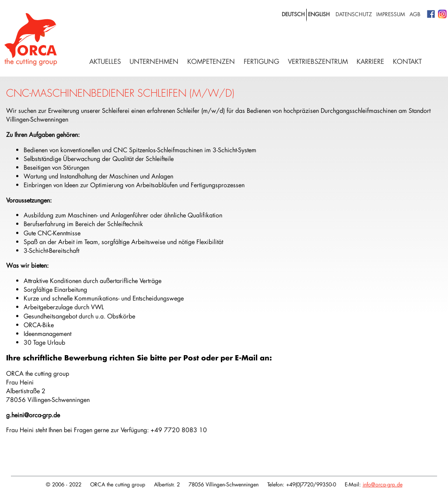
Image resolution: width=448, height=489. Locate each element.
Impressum (391, 14)
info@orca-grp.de (383, 484)
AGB (415, 14)
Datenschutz (354, 14)
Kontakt (407, 61)
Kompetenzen (211, 61)
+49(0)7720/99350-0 (311, 484)
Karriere (370, 61)
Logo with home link (31, 39)
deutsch (293, 14)
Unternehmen (154, 61)
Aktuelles (105, 61)
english (319, 14)
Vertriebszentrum (318, 61)
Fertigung (261, 61)
